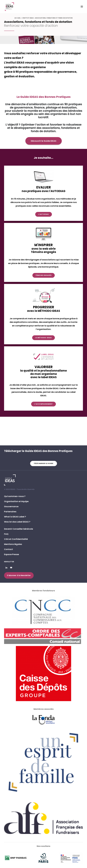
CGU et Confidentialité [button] (16, 539)
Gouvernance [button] (11, 506)
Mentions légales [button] (13, 544)
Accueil (18, 18)
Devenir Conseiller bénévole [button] (19, 529)
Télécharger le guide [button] (44, 463)
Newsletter (9, 562)
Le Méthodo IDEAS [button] (43, 338)
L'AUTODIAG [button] (44, 214)
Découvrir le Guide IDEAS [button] (44, 141)
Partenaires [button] (10, 512)
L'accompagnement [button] (43, 404)
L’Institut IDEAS (28, 18)
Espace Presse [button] (11, 554)
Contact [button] (8, 549)
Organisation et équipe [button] (16, 501)
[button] (82, 7)
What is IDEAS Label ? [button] (15, 517)
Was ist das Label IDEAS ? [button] (17, 522)
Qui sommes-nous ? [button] (15, 496)
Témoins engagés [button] (44, 275)
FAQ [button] (6, 534)
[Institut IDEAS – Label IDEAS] (9, 7)
